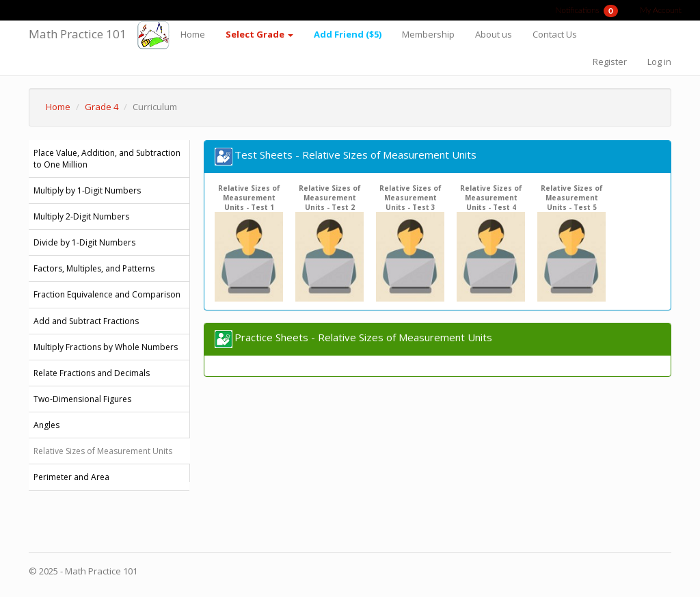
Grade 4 (102, 107)
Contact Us (555, 34)
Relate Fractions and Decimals (92, 373)
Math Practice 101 (78, 34)
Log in (659, 62)
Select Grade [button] (259, 34)
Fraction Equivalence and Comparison (107, 294)
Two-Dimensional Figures (82, 399)
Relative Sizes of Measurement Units (103, 451)
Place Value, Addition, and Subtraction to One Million (107, 159)
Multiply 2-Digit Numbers (81, 216)
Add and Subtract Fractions (86, 321)
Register (610, 62)
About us (494, 34)
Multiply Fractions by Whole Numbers (106, 347)
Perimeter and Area (71, 477)
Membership (428, 34)
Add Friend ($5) (348, 34)
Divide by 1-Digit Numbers (84, 242)
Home (193, 34)
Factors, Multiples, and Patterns (94, 268)
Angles (46, 425)
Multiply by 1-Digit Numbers (87, 190)
